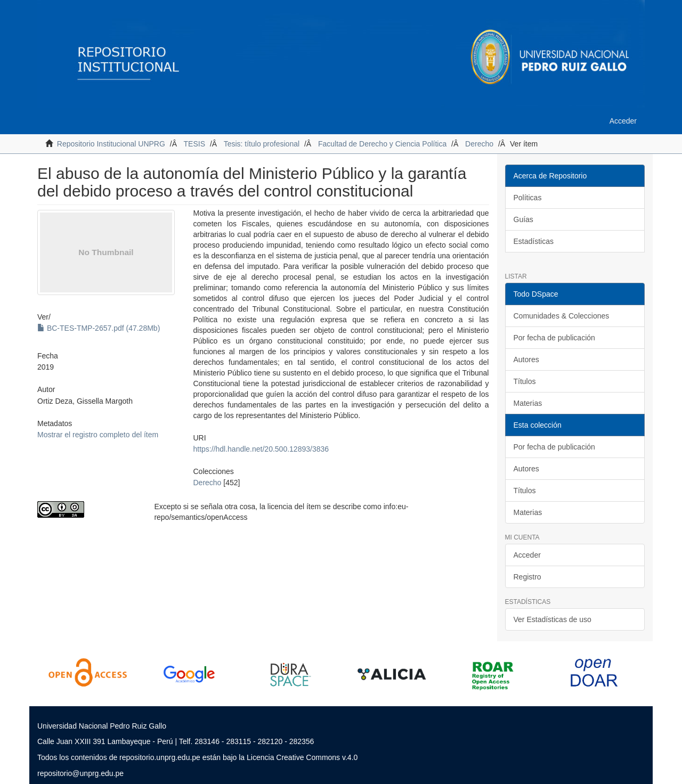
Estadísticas (534, 241)
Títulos (525, 381)
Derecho (479, 144)
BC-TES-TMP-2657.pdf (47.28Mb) (99, 328)
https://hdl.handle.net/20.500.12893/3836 (261, 449)
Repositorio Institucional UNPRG (111, 144)
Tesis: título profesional (262, 144)
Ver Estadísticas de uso (553, 619)
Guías (523, 219)
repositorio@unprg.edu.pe (80, 773)
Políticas (528, 198)
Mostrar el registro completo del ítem (98, 435)
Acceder (527, 555)
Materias (528, 403)
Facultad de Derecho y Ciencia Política (382, 144)
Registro (527, 577)
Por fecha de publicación (554, 338)
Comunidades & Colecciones (562, 316)
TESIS (194, 144)
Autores (526, 360)
